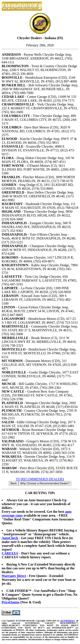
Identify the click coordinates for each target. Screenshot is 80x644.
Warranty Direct (14, 576)
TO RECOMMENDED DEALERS (40, 479)
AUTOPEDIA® (68, 621)
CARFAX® (10, 553)
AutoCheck (10, 538)
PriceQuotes (11, 602)
